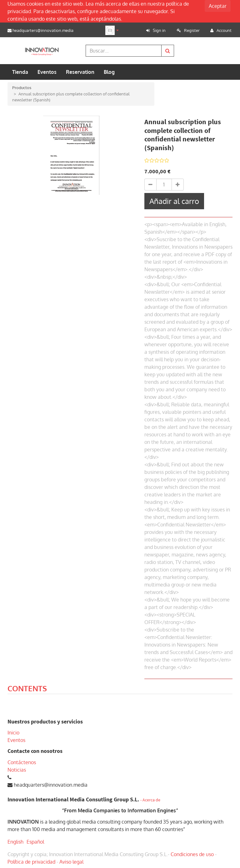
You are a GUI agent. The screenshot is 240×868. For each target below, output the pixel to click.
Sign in (159, 30)
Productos (22, 88)
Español (35, 842)
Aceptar (218, 6)
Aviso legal (71, 862)
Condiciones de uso (192, 854)
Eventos (16, 740)
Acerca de (151, 800)
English (15, 842)
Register (192, 30)
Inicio (13, 733)
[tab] (27, 689)
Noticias (17, 770)
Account (224, 30)
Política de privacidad (31, 862)
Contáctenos (22, 762)
